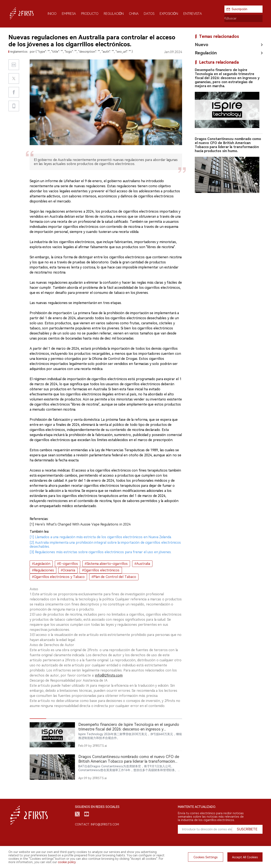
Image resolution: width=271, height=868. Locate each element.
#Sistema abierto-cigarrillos (106, 564)
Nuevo (202, 45)
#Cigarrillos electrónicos (101, 570)
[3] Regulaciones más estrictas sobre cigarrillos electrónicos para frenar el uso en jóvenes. (101, 552)
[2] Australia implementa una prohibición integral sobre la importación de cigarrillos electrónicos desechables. (105, 545)
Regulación (206, 53)
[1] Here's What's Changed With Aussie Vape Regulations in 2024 (80, 524)
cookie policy (67, 862)
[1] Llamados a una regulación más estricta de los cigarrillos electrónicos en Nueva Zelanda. (101, 537)
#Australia (142, 564)
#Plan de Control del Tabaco (114, 577)
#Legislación (41, 564)
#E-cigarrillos (68, 564)
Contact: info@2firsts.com (97, 824)
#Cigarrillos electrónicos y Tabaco (58, 577)
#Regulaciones (43, 570)
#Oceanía (68, 570)
